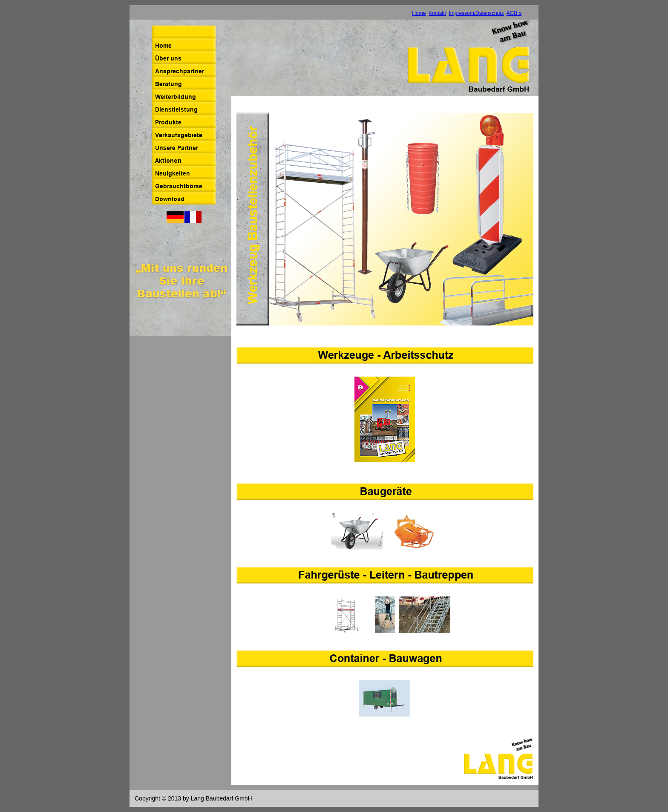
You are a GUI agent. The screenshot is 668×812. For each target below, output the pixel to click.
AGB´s (514, 13)
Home (419, 13)
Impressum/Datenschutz (476, 13)
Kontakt (437, 13)
